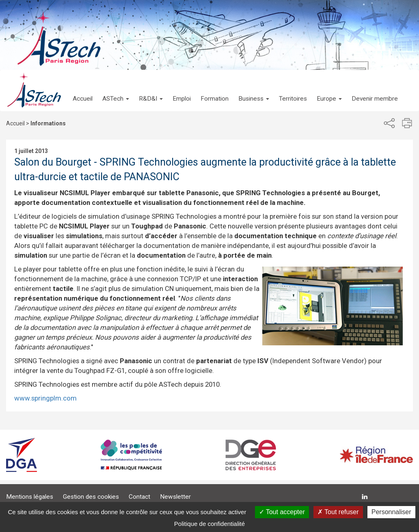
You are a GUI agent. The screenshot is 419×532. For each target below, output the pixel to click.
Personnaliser (391, 512)
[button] (116, 90)
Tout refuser (338, 512)
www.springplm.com (45, 398)
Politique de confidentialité (209, 524)
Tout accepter (282, 512)
